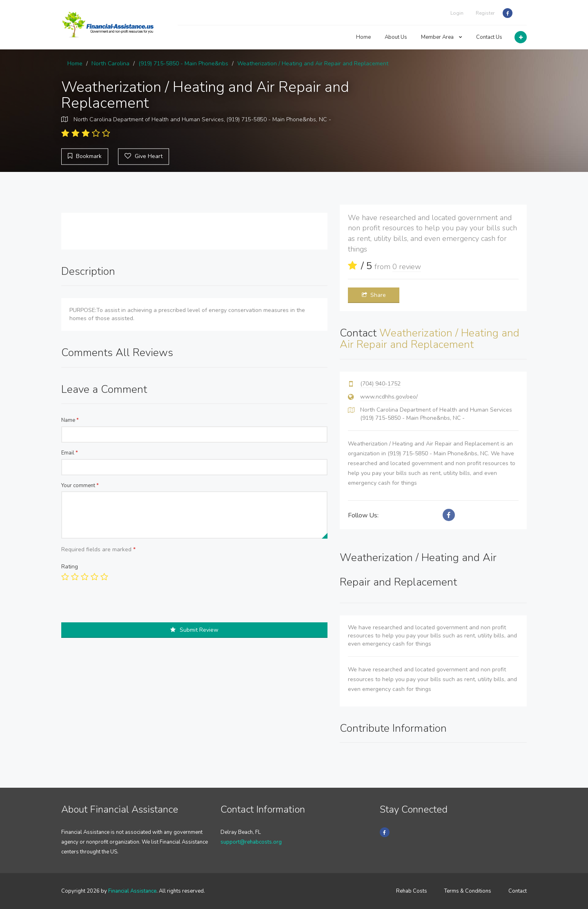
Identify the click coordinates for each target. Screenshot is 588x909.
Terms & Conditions (468, 891)
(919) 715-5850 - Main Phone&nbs (183, 63)
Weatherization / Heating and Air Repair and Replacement (313, 63)
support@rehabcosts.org (251, 842)
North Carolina (110, 63)
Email (70, 453)
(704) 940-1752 (380, 384)
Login (457, 13)
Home (363, 37)
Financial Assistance (132, 891)
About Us (396, 37)
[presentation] (123, 606)
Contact (518, 891)
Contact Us (489, 37)
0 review (407, 267)
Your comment (80, 486)
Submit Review (194, 630)
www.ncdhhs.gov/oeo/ (389, 397)
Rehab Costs (412, 891)
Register (485, 13)
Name (70, 420)
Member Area (442, 37)
